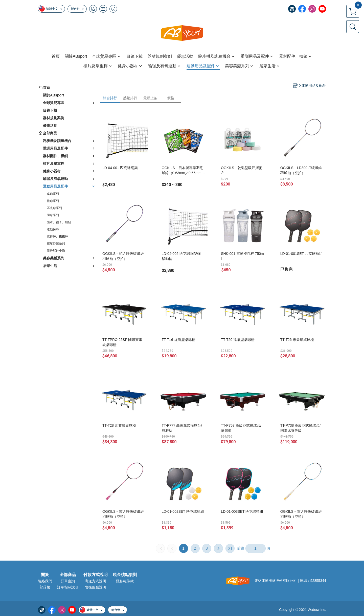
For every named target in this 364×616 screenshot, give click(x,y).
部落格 (45, 587)
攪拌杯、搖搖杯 (57, 236)
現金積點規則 (125, 575)
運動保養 (53, 229)
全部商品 (68, 575)
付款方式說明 (96, 575)
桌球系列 (53, 194)
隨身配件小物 (56, 251)
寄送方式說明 (96, 581)
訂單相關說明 (68, 587)
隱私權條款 (125, 581)
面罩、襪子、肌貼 (59, 222)
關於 (45, 575)
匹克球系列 (54, 208)
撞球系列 (53, 201)
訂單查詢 (68, 581)
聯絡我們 (45, 581)
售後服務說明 (96, 587)
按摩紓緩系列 (56, 243)
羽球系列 (53, 215)
